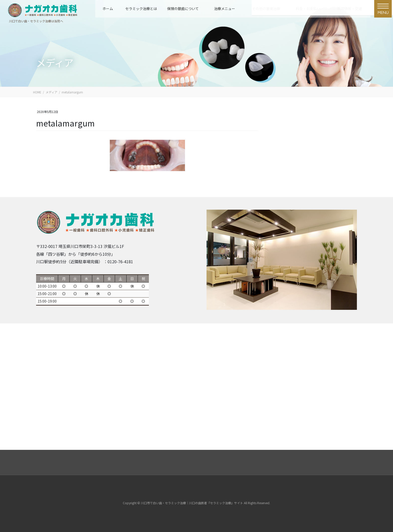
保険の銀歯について (183, 9)
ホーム (108, 9)
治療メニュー (225, 9)
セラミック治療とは (141, 9)
